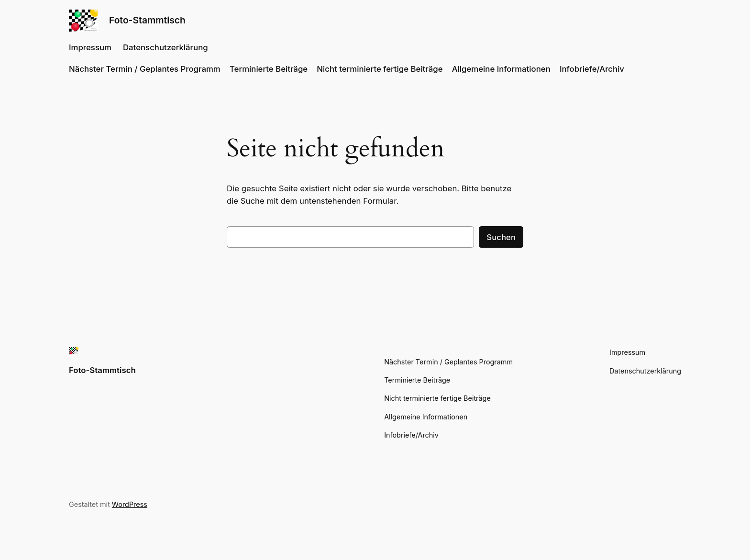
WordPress (130, 504)
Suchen (501, 237)
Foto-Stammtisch (147, 20)
